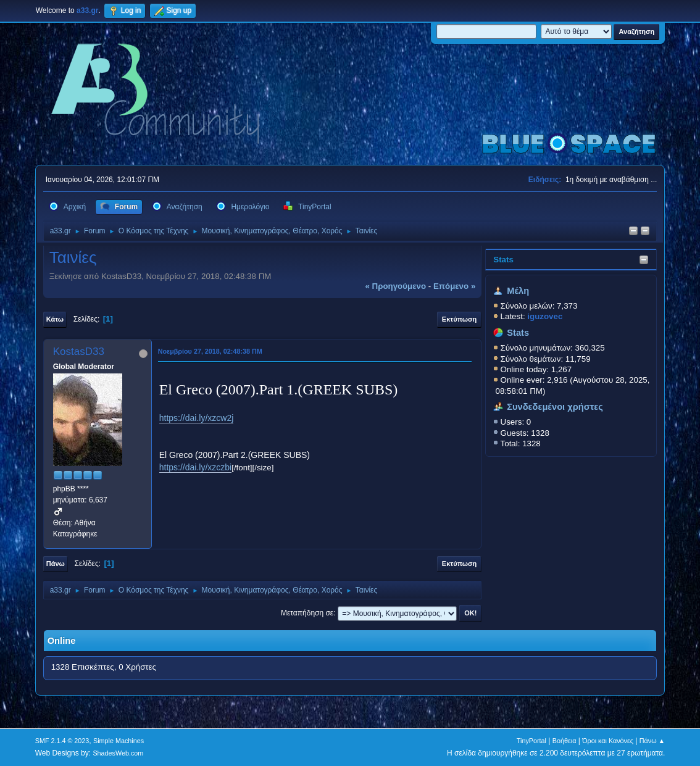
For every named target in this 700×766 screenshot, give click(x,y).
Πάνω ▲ (652, 741)
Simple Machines (119, 741)
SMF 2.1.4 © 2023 (62, 741)
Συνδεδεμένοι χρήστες (555, 407)
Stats (503, 260)
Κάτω (55, 319)
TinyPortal (531, 741)
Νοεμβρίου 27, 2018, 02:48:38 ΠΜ (210, 351)
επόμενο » (454, 286)
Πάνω (56, 564)
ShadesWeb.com (118, 753)
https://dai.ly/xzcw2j (197, 418)
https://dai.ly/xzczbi (196, 467)
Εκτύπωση (459, 319)
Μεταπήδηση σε (307, 613)
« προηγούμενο (395, 286)
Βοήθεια (565, 741)
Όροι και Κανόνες (608, 741)
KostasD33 (79, 352)
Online (62, 641)
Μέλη (518, 291)
